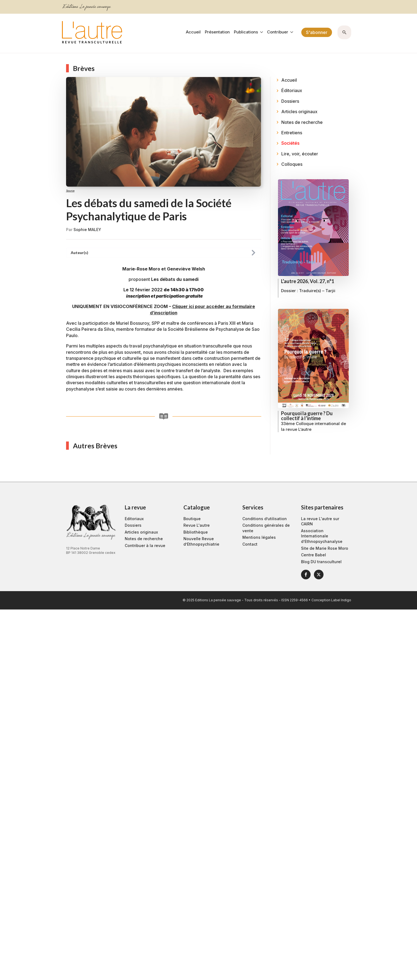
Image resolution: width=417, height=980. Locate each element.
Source (70, 191)
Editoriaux (134, 519)
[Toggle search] (344, 32)
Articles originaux (141, 532)
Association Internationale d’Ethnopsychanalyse (322, 536)
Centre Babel (314, 555)
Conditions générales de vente (266, 528)
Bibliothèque (196, 532)
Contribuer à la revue (145, 545)
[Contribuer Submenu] (291, 32)
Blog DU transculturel (321, 562)
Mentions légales (259, 537)
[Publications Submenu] (260, 32)
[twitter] (319, 575)
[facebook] (306, 575)
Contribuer (278, 32)
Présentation (217, 32)
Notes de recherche (144, 539)
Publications (246, 32)
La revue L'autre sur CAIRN (320, 521)
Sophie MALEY (87, 230)
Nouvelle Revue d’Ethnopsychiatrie (201, 541)
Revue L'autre (197, 525)
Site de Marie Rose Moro (325, 548)
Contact (250, 544)
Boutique (192, 519)
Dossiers (133, 525)
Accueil (193, 32)
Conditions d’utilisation (265, 519)
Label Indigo (341, 600)
